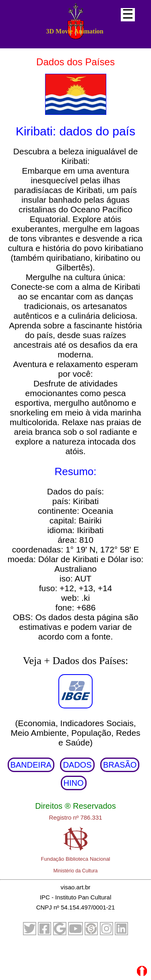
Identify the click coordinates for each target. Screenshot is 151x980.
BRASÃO (120, 765)
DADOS (77, 765)
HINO (74, 783)
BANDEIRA (31, 765)
